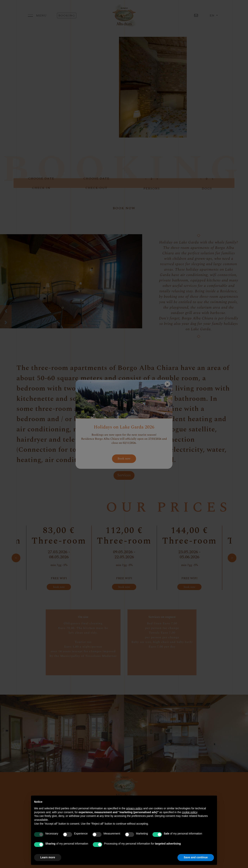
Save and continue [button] (196, 857)
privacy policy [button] (134, 808)
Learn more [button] (48, 857)
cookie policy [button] (190, 812)
